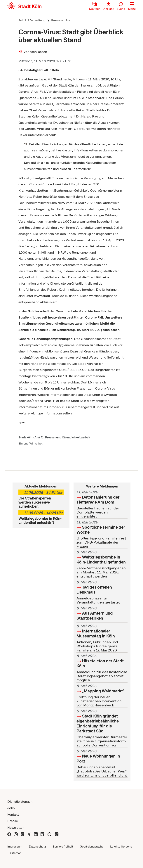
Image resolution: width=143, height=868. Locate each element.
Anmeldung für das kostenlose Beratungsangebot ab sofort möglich (102, 668)
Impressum (15, 847)
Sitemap (16, 853)
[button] (132, 6)
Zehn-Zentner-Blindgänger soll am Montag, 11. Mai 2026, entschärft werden (102, 564)
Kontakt (13, 814)
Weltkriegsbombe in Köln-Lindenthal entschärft (41, 517)
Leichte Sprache (121, 847)
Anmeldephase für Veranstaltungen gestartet (102, 592)
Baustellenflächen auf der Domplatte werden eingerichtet (102, 504)
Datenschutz (38, 847)
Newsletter (16, 828)
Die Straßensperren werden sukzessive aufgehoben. (41, 499)
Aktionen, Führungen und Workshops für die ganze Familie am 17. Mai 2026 (102, 638)
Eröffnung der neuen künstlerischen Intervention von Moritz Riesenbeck (102, 696)
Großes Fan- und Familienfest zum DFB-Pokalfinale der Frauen (102, 534)
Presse (13, 821)
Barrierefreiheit (63, 847)
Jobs (11, 808)
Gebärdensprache (92, 847)
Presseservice (61, 20)
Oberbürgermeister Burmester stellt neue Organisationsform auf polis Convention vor (102, 728)
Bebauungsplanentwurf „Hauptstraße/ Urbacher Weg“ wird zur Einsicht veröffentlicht (102, 763)
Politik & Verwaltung (32, 20)
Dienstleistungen (20, 802)
